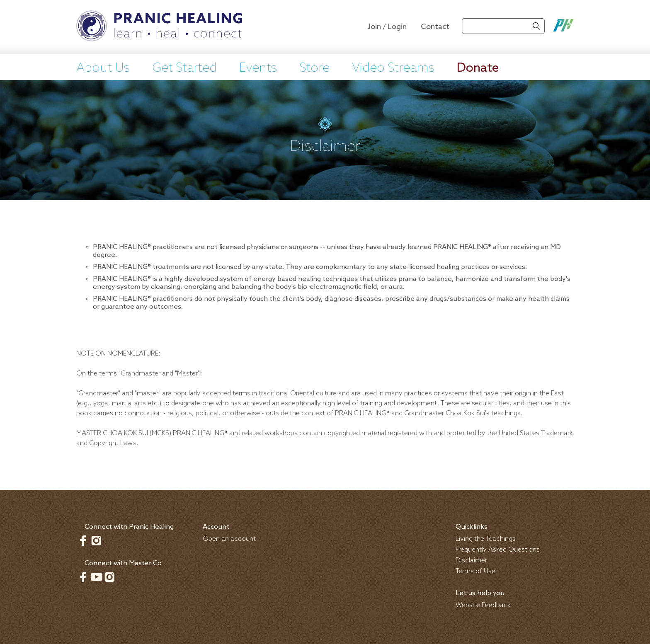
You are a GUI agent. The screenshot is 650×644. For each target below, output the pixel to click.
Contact (435, 27)
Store (314, 68)
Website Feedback (483, 605)
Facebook (83, 540)
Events (258, 68)
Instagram (96, 540)
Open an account (229, 539)
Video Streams (393, 68)
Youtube (96, 577)
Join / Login (387, 27)
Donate (478, 68)
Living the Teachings (486, 539)
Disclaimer (471, 560)
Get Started (184, 68)
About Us (103, 68)
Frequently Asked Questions (498, 550)
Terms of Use (475, 571)
